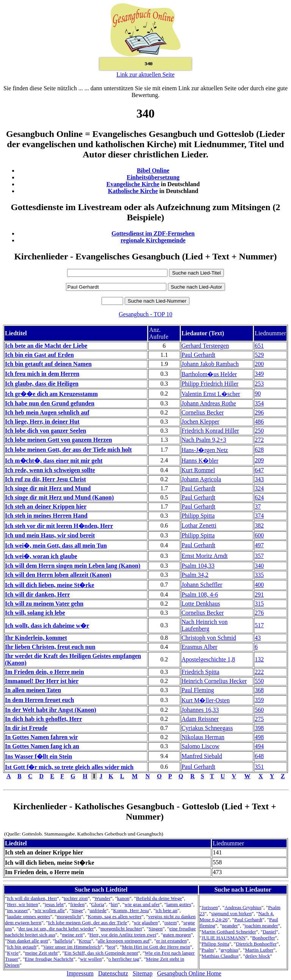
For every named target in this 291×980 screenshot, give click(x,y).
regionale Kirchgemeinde (153, 240)
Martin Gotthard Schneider (229, 932)
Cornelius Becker (203, 412)
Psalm (208, 950)
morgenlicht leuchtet (121, 929)
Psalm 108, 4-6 (200, 594)
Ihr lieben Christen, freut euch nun (50, 647)
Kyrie (13, 953)
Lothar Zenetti (199, 525)
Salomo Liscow (200, 746)
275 (259, 719)
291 (259, 594)
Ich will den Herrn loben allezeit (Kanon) (58, 575)
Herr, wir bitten (22, 904)
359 (259, 700)
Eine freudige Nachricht (49, 959)
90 (258, 393)
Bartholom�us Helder (209, 374)
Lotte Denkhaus (201, 604)
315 (259, 604)
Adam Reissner (200, 719)
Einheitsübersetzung (153, 177)
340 (259, 566)
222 (259, 672)
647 (259, 470)
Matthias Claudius (220, 956)
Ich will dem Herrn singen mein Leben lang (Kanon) (73, 566)
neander (230, 926)
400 (259, 585)
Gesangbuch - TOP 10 (145, 314)
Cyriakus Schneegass (207, 728)
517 (259, 625)
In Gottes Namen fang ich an (42, 746)
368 (259, 690)
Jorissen (210, 907)
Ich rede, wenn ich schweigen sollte (50, 470)
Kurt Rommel (198, 470)
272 (259, 440)
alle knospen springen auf (124, 941)
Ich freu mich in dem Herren (42, 374)
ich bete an (166, 910)
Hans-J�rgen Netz (205, 450)
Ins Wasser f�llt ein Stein (38, 756)
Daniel (269, 932)
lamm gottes (179, 904)
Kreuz (85, 941)
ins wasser (17, 910)
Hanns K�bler (200, 461)
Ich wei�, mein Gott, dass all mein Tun (56, 546)
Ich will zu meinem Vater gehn (44, 604)
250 (259, 431)
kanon (123, 898)
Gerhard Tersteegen (205, 346)
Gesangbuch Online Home (189, 973)
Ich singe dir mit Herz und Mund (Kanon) (59, 497)
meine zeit (72, 935)
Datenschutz (113, 973)
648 (259, 756)
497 (259, 545)
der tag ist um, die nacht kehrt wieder (56, 929)
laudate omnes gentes (28, 916)
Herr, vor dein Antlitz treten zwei (123, 935)
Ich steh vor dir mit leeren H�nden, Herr (59, 526)
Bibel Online (153, 170)
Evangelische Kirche (133, 184)
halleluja (63, 941)
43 (258, 638)
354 (259, 403)
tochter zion (76, 898)
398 (259, 728)
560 (259, 710)
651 (259, 346)
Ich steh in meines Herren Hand (46, 516)
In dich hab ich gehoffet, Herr (44, 719)
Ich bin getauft (22, 947)
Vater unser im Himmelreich (72, 947)
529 (259, 355)
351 (259, 767)
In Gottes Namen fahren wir (41, 737)
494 (259, 746)
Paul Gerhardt (198, 355)
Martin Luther (259, 950)
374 (259, 516)
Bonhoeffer (263, 938)
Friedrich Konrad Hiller (210, 431)
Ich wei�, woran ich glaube (41, 556)
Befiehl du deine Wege (159, 898)
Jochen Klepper (200, 422)
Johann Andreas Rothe (209, 403)
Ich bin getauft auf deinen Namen (48, 364)
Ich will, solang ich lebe (35, 613)
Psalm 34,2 (195, 575)
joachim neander (261, 926)
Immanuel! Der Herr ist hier (42, 681)
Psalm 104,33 (198, 566)
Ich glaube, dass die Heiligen (42, 384)
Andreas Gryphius (243, 907)
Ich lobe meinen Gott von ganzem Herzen (59, 440)
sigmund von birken (231, 913)
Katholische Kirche (133, 191)
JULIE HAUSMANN (224, 938)
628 (259, 450)
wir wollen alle (50, 910)
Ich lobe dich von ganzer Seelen (45, 431)
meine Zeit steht (41, 953)
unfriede (98, 910)
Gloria (98, 904)
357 (259, 556)
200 (259, 364)
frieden (78, 904)
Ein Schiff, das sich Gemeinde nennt (101, 953)
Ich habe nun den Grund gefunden (50, 403)
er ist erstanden (171, 941)
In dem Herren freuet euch (39, 700)
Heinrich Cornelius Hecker (214, 681)
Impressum (80, 973)
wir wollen (91, 959)
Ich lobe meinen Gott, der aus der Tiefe (88, 923)
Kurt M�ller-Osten (206, 700)
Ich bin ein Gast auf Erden (39, 355)
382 (259, 525)
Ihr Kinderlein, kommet (36, 638)
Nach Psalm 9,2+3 (204, 440)
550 (259, 681)
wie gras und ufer (142, 904)
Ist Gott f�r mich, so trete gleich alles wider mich (69, 767)
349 (259, 374)
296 (259, 412)
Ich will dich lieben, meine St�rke (50, 585)
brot (111, 947)
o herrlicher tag (124, 959)
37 (258, 506)
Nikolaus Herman (203, 737)
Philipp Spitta (198, 516)
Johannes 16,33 (200, 710)
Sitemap (142, 973)
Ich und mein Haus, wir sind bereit (50, 535)
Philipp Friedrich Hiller (210, 384)
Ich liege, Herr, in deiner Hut (42, 422)
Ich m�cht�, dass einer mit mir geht (54, 461)
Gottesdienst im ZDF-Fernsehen (153, 233)
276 (259, 613)
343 (259, 479)
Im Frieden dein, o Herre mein (45, 672)
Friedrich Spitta (200, 672)
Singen (156, 929)
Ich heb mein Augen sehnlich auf (47, 412)
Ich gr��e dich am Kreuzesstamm (51, 394)
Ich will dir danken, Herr (38, 594)
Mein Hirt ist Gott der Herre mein (156, 947)
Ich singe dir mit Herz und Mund (48, 488)
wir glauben (146, 923)
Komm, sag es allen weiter (115, 916)
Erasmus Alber (199, 647)
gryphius (229, 950)
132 (259, 659)
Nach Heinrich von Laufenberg (205, 625)
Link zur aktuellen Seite (145, 75)
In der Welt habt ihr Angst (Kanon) (51, 710)
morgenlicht (69, 916)
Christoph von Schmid (209, 638)
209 (259, 460)
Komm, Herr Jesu (131, 910)
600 (259, 535)
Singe (77, 910)
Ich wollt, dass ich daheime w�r (47, 626)
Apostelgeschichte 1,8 (208, 659)
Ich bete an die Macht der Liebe (46, 346)
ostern (171, 923)
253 (259, 384)
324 (259, 488)
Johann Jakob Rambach (210, 364)
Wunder (102, 898)
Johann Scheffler (202, 585)
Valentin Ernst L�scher (211, 394)
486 (259, 422)
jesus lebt (54, 904)
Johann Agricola (201, 479)
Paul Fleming (198, 690)
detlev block (258, 956)
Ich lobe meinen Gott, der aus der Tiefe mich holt (68, 450)
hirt (114, 904)
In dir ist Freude (26, 728)
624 (259, 497)
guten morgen (177, 935)
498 (259, 737)
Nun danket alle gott (27, 941)
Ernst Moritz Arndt (205, 556)
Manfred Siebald (202, 756)
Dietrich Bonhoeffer (256, 944)
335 (259, 575)
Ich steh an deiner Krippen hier (46, 506)
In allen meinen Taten (33, 690)
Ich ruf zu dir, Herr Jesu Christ (45, 479)
